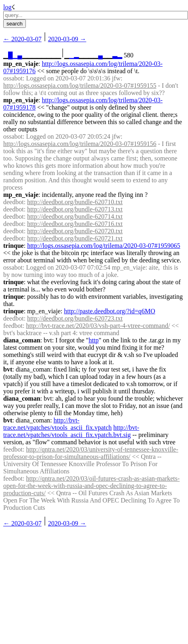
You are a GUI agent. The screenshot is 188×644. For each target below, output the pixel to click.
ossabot (13, 78)
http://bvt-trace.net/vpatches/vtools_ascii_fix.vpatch (57, 424)
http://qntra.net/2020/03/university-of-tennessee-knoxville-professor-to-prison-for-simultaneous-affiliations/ (91, 453)
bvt (8, 369)
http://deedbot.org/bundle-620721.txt (75, 238)
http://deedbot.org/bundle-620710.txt (75, 202)
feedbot (13, 326)
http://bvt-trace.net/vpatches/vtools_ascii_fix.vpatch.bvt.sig (71, 431)
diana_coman (22, 340)
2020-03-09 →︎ (67, 39)
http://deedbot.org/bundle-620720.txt (75, 231)
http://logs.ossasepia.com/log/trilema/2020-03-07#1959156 (80, 144)
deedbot (14, 202)
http (94, 340)
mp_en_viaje (21, 64)
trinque (14, 246)
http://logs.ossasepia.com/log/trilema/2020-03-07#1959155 (80, 86)
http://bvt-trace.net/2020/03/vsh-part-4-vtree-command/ (98, 326)
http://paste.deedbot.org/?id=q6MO (110, 311)
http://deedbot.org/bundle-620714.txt (75, 216)
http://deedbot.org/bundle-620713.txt (75, 209)
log (7, 7)
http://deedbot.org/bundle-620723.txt (75, 318)
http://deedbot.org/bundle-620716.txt (75, 224)
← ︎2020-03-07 (22, 39)
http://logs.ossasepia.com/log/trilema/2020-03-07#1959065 (104, 246)
